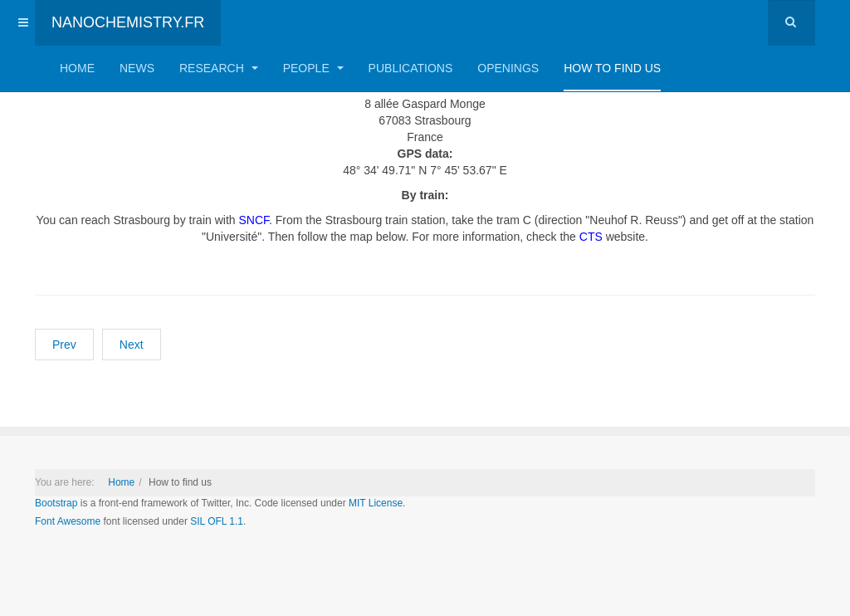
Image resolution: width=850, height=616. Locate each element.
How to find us (612, 68)
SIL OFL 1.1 (217, 521)
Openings (508, 68)
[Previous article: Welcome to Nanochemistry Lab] (64, 345)
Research (219, 68)
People (313, 68)
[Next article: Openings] (132, 345)
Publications (411, 68)
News (137, 68)
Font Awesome (68, 521)
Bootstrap (56, 503)
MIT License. (377, 503)
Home (77, 68)
